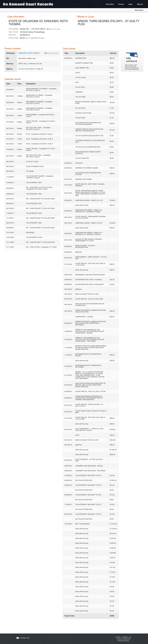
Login (130, 4)
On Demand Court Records (28, 4)
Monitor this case (54, 29)
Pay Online (110, 4)
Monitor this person (52, 53)
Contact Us (25, 638)
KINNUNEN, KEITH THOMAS (29, 53)
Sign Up (140, 4)
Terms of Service (123, 639)
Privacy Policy (123, 641)
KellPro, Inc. (127, 637)
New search (139, 10)
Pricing (121, 4)
